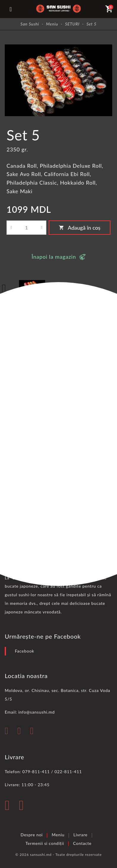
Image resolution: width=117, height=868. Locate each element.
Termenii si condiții (45, 843)
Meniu (58, 835)
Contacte (82, 843)
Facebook (24, 651)
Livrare (80, 835)
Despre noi (32, 835)
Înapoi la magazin (54, 257)
